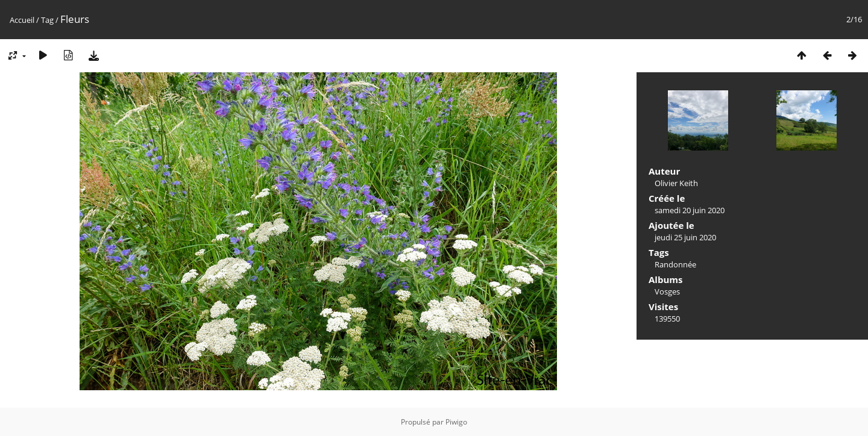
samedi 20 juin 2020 (690, 210)
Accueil (22, 20)
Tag (47, 20)
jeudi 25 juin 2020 (685, 237)
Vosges (667, 291)
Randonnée (675, 264)
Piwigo (456, 422)
